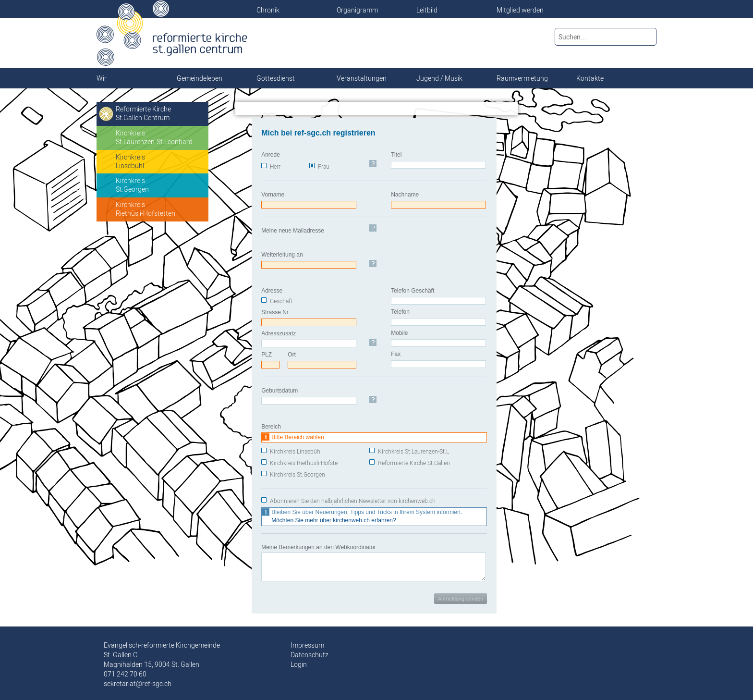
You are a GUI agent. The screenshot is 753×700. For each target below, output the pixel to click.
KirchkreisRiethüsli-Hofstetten (146, 209)
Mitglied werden (520, 10)
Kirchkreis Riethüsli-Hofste (304, 463)
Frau (324, 166)
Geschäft (281, 301)
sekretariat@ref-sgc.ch (138, 684)
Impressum (307, 645)
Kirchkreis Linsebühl (296, 451)
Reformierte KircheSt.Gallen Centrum (143, 113)
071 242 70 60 (125, 674)
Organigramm (357, 10)
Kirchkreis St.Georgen (298, 474)
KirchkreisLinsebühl (130, 161)
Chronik (268, 10)
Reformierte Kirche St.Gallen (414, 463)
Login (299, 664)
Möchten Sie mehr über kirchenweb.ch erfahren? (334, 520)
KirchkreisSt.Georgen (132, 185)
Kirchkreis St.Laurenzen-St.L (413, 451)
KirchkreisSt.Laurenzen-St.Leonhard (154, 137)
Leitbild (427, 10)
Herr (275, 166)
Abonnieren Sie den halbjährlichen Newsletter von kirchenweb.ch (353, 501)
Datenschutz (310, 655)
